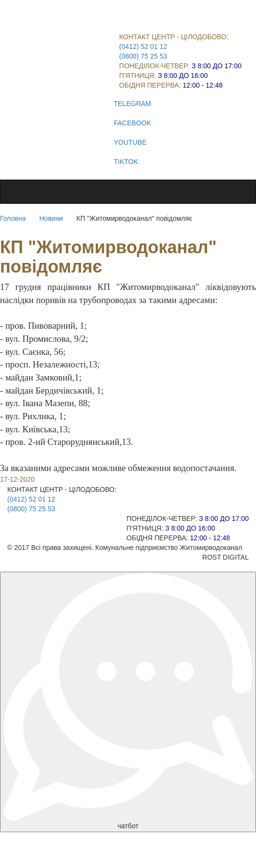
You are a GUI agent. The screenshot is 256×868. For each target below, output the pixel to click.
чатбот (128, 701)
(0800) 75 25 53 (143, 56)
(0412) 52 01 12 (143, 46)
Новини (51, 218)
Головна (13, 218)
